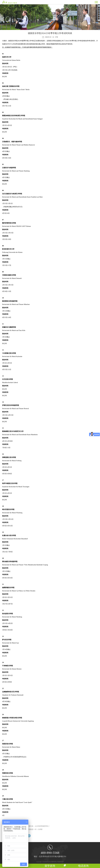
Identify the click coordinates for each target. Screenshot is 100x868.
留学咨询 (50, 866)
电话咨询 (83, 866)
